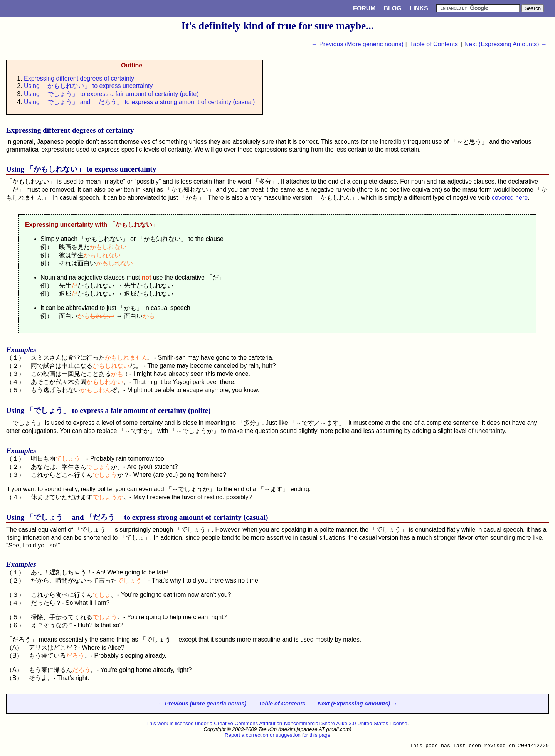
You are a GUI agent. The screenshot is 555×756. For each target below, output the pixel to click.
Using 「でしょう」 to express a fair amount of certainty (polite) (111, 94)
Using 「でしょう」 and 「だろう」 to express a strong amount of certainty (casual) (139, 102)
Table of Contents (434, 44)
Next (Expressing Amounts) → (506, 44)
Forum (364, 8)
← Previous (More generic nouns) (357, 44)
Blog (393, 8)
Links (419, 8)
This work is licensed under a (180, 723)
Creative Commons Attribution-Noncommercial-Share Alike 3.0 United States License (311, 723)
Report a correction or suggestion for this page (277, 735)
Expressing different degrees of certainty (79, 78)
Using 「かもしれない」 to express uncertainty (88, 86)
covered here (510, 198)
